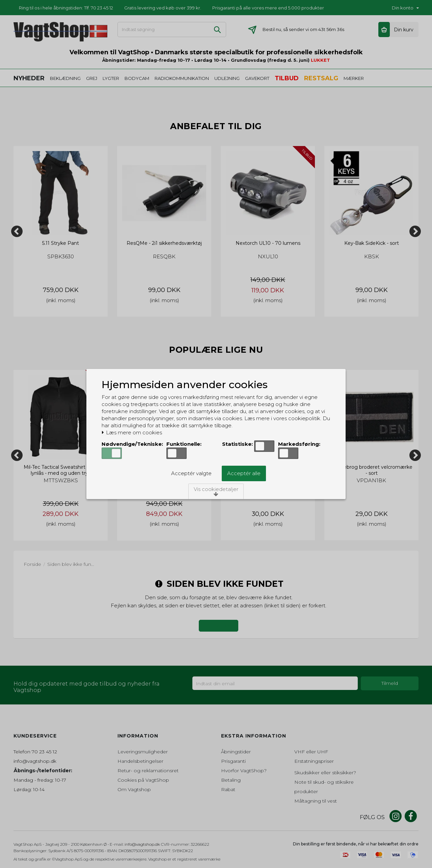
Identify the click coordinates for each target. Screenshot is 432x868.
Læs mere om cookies (132, 433)
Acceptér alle (244, 473)
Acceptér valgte (191, 473)
